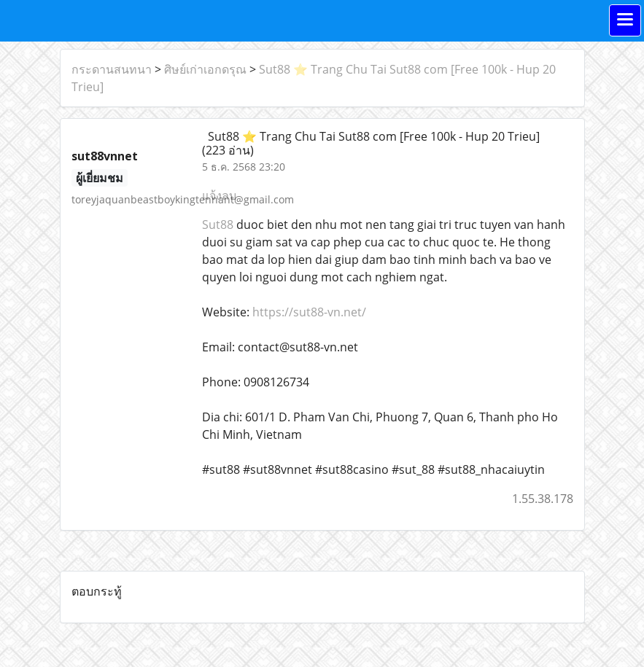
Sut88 (218, 225)
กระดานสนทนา (112, 69)
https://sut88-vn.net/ (309, 312)
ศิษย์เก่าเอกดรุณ (205, 69)
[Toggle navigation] (625, 20)
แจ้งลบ (219, 195)
